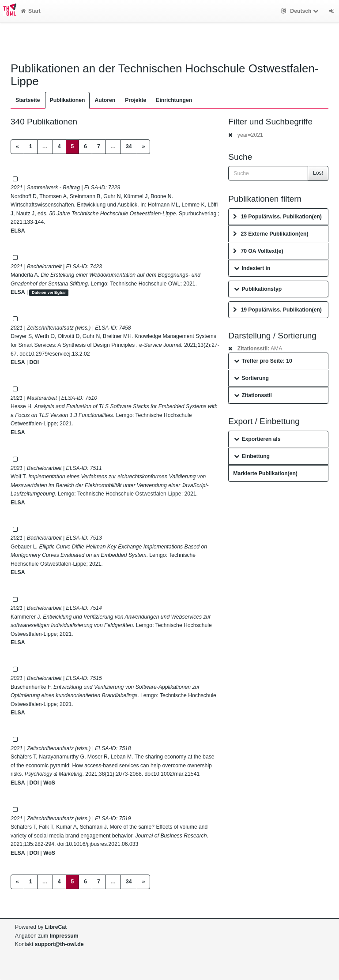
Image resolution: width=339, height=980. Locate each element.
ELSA (18, 231)
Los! (318, 173)
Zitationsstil (253, 395)
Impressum (64, 936)
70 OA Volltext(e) (258, 251)
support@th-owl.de (59, 944)
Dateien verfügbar (49, 293)
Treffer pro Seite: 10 (263, 361)
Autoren (105, 100)
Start (31, 11)
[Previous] (17, 147)
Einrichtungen (174, 100)
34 (129, 146)
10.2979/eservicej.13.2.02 (59, 354)
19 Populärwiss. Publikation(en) (277, 217)
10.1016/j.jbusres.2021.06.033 (102, 844)
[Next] (144, 147)
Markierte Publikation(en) (265, 473)
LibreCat (56, 927)
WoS (49, 783)
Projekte (136, 100)
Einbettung (252, 456)
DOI (34, 362)
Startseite (28, 100)
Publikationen (68, 100)
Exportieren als (257, 439)
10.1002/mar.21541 (176, 774)
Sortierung (251, 378)
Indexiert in (252, 268)
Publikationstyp (258, 289)
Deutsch (301, 11)
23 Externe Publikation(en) (271, 234)
